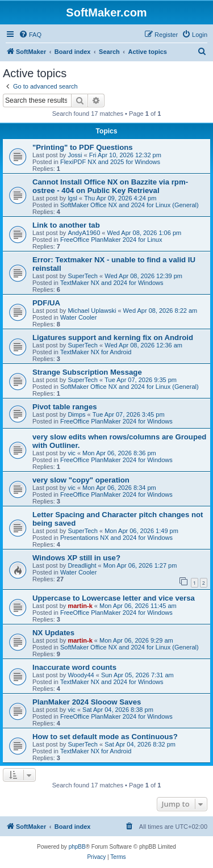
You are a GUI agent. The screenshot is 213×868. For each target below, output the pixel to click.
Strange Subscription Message (87, 372)
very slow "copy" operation (81, 480)
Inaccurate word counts (74, 667)
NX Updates (53, 633)
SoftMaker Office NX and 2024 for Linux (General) (130, 205)
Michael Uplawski (92, 311)
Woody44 (81, 675)
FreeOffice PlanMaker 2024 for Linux (111, 240)
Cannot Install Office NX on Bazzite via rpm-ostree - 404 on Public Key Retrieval (110, 186)
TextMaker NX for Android (96, 352)
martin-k (80, 606)
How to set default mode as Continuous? (105, 737)
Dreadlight (82, 565)
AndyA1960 (84, 233)
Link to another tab (66, 225)
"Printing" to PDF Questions (83, 147)
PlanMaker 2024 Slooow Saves (87, 702)
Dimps (76, 414)
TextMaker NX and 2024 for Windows (112, 283)
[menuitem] (30, 35)
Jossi (75, 155)
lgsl (72, 198)
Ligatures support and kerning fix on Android (113, 337)
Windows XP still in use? (76, 558)
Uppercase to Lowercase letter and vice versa (114, 598)
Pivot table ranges (65, 407)
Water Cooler (78, 317)
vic (71, 453)
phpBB (77, 847)
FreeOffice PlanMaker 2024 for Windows (116, 421)
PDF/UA (46, 303)
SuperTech (83, 276)
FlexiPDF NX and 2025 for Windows (110, 162)
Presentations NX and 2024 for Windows (116, 538)
